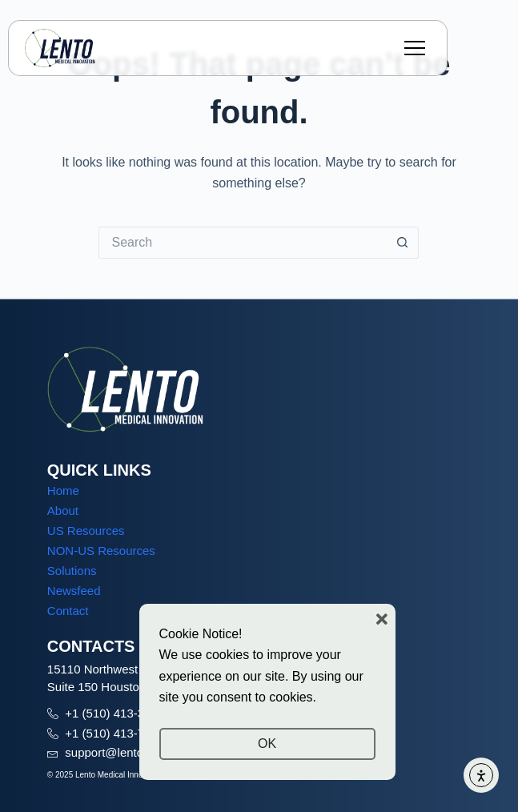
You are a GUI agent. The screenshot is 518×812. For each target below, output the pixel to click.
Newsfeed (74, 591)
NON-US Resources (101, 551)
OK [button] (267, 744)
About (63, 511)
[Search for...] (243, 243)
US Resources (86, 531)
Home (63, 490)
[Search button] (403, 243)
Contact (68, 611)
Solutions (72, 571)
